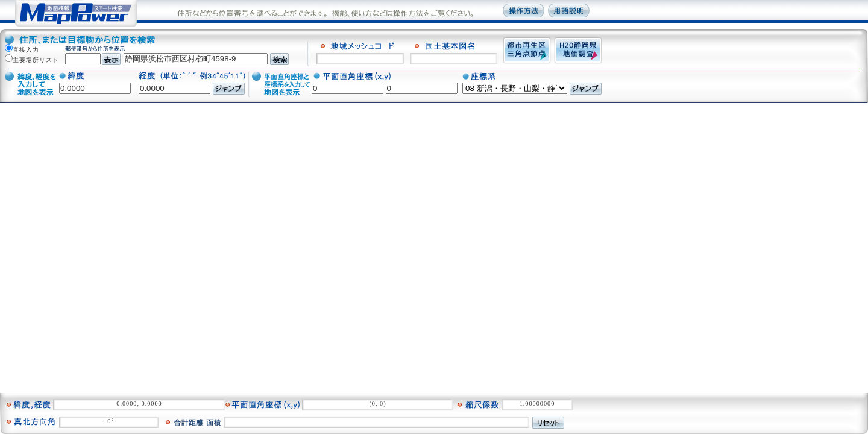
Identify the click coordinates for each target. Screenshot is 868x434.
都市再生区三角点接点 (527, 50)
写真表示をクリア (590, 423)
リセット (548, 423)
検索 (279, 59)
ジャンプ (229, 89)
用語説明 (569, 11)
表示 (111, 59)
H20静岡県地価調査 (578, 50)
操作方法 (524, 11)
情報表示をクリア (590, 404)
